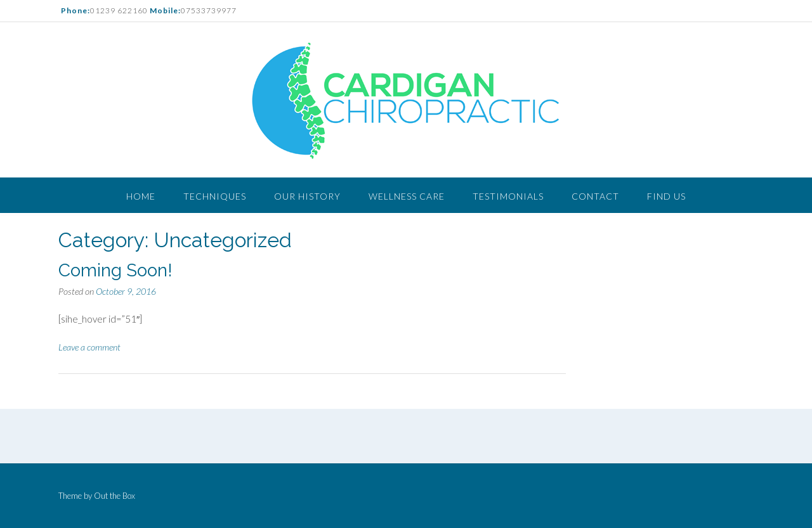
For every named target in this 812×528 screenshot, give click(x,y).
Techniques (215, 196)
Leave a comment (89, 347)
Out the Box (115, 496)
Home (141, 196)
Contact (595, 196)
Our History (307, 196)
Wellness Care (407, 196)
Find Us (666, 196)
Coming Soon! (115, 270)
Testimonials (508, 196)
